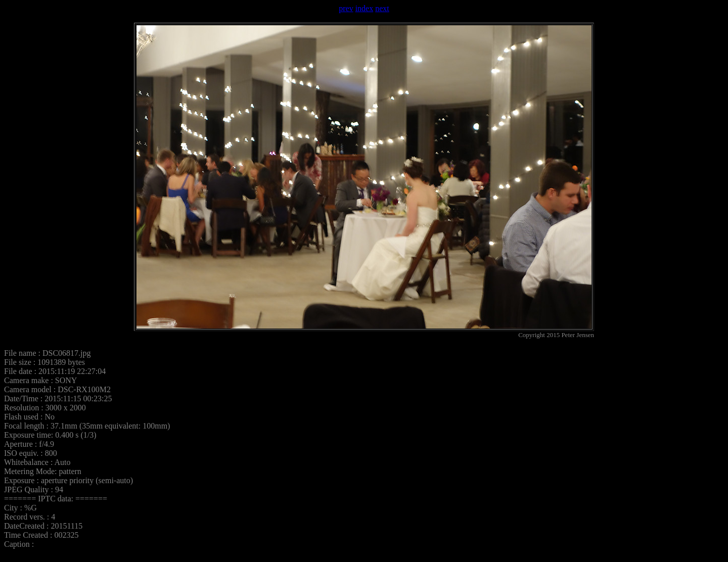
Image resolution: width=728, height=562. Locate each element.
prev (346, 8)
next (382, 8)
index (365, 8)
